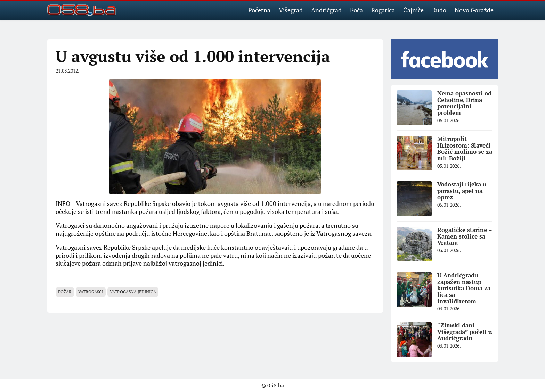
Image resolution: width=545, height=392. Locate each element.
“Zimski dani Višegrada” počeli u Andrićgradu (465, 332)
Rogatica (383, 10)
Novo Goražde (474, 10)
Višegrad (291, 10)
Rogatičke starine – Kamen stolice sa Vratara (465, 236)
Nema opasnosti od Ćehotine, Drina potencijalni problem (464, 103)
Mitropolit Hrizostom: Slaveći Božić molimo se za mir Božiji (465, 148)
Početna (259, 10)
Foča (356, 10)
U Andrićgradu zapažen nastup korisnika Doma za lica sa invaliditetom (464, 288)
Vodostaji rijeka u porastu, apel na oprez (462, 191)
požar (65, 292)
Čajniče (413, 10)
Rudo (439, 10)
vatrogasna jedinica (133, 292)
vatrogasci (91, 292)
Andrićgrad (326, 10)
